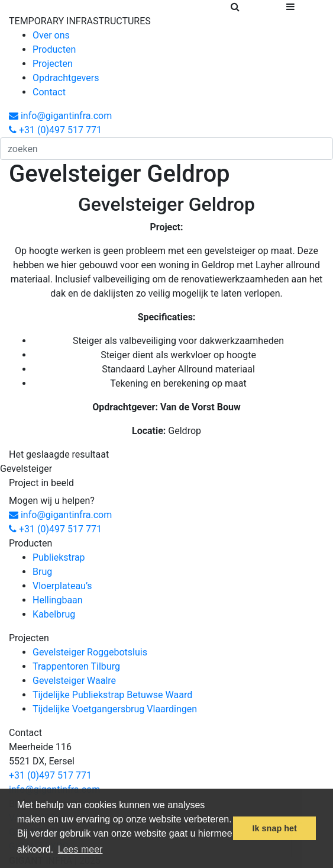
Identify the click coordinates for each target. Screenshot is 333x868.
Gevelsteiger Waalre (74, 681)
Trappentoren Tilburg (76, 666)
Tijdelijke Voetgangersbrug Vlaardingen (115, 709)
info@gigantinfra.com (60, 116)
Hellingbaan (58, 600)
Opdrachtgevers (66, 78)
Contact (49, 92)
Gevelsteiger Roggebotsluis (90, 652)
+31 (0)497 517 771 (55, 130)
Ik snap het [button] (275, 828)
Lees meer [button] (80, 849)
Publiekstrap (59, 557)
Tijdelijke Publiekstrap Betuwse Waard (112, 695)
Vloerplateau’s (62, 586)
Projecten (53, 64)
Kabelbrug (54, 614)
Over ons (51, 35)
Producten (54, 49)
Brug (42, 572)
